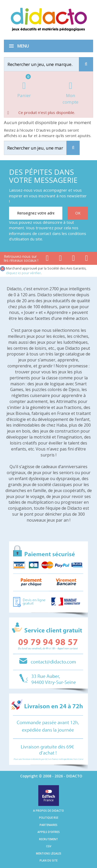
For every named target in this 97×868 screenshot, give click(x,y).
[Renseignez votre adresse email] (36, 213)
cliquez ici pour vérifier (23, 273)
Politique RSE (49, 818)
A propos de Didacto (48, 811)
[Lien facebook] (47, 259)
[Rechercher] (46, 64)
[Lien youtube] (60, 259)
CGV (49, 846)
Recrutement (48, 839)
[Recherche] (86, 64)
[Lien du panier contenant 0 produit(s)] (24, 90)
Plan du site (48, 860)
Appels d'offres (49, 832)
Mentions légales (49, 853)
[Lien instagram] (74, 259)
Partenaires (48, 825)
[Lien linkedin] (87, 259)
